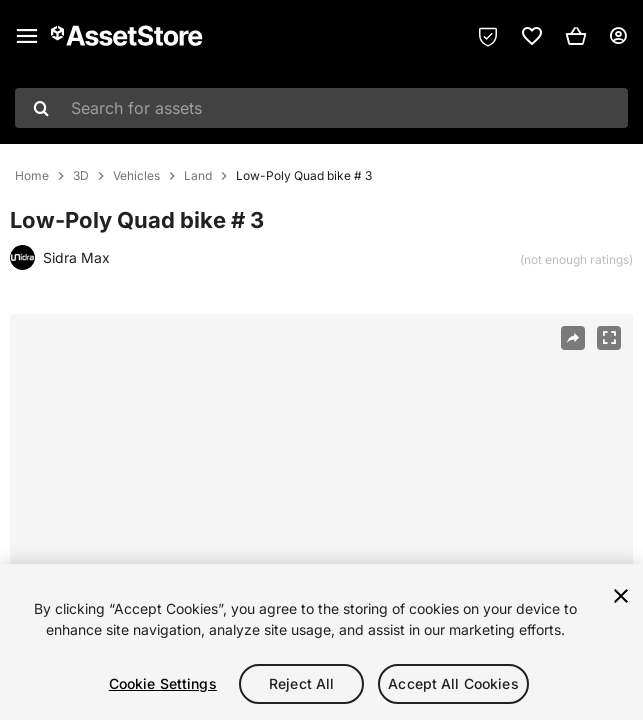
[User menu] (618, 36)
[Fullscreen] (609, 338)
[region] (321, 522)
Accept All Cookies (453, 683)
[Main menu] (27, 36)
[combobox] (321, 108)
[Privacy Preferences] (488, 36)
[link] (532, 36)
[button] (576, 36)
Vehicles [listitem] (136, 176)
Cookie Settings (163, 683)
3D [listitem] (81, 176)
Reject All (301, 683)
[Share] (573, 338)
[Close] (621, 596)
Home (32, 176)
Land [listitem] (198, 176)
